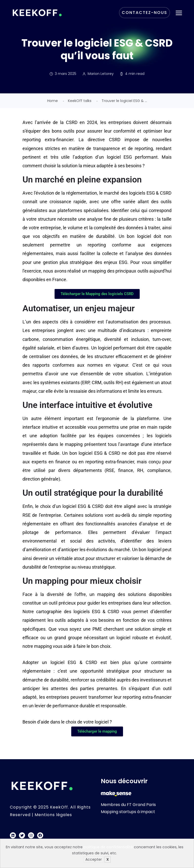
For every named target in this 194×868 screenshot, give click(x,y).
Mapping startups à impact (128, 812)
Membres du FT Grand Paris (128, 805)
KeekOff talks (80, 101)
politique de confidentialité (108, 847)
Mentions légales (53, 815)
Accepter (94, 859)
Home (53, 101)
